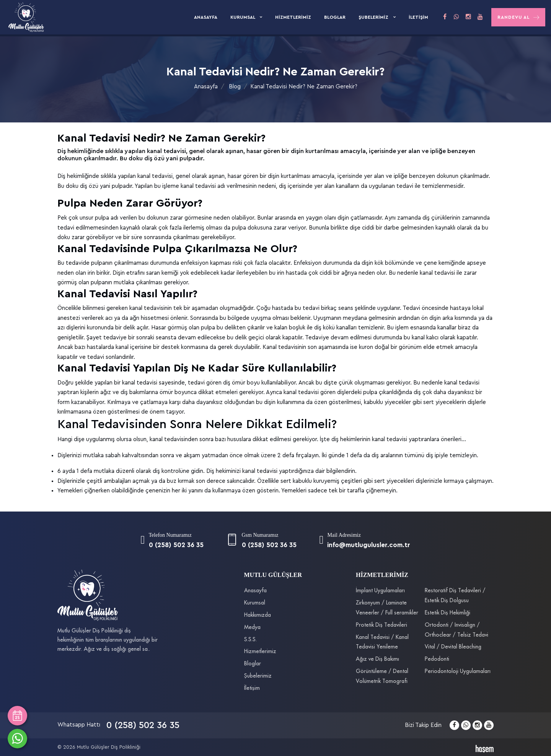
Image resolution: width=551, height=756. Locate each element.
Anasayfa (206, 17)
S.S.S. (250, 640)
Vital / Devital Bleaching (453, 647)
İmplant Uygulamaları (380, 591)
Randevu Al (518, 17)
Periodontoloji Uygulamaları (458, 671)
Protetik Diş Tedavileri (381, 625)
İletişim (418, 17)
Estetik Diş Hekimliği (447, 613)
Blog (235, 87)
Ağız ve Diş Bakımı (377, 659)
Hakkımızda (258, 615)
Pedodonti (437, 659)
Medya (252, 627)
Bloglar (335, 17)
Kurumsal (243, 17)
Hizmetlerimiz (293, 17)
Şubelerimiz (374, 17)
